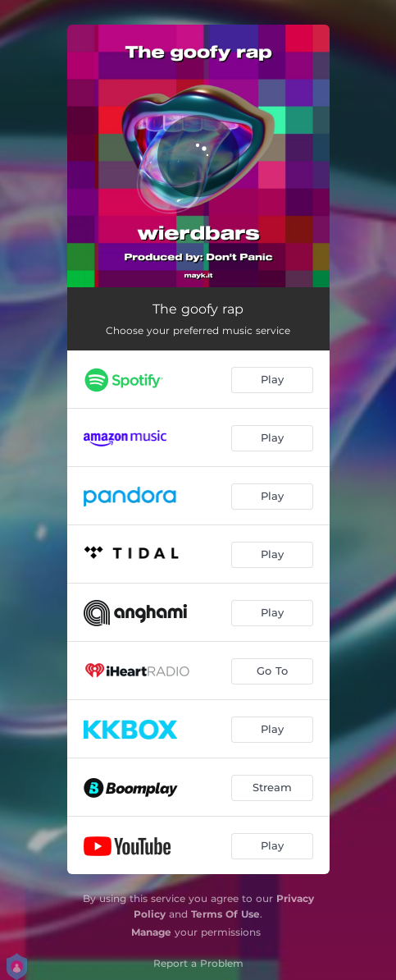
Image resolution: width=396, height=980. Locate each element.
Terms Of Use (225, 914)
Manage (151, 932)
